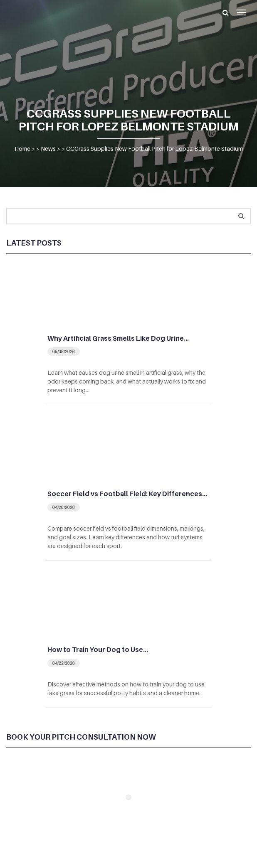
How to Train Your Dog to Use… (98, 649)
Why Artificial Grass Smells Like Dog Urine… (118, 338)
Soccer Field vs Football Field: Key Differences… (127, 494)
